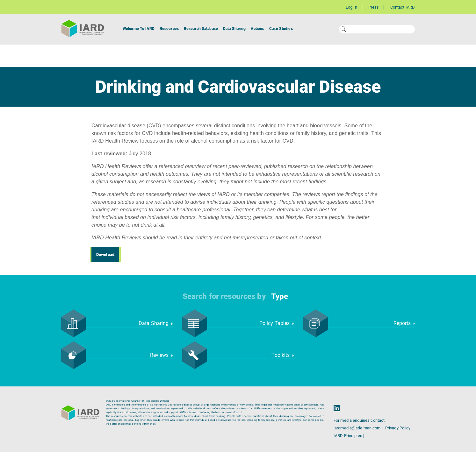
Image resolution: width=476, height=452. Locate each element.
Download (105, 254)
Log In (351, 7)
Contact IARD (403, 7)
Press (374, 7)
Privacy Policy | (399, 428)
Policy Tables (277, 323)
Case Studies (281, 29)
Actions (257, 29)
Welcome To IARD (139, 29)
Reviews (161, 355)
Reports (404, 323)
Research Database (201, 29)
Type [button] (280, 296)
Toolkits (283, 355)
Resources (169, 29)
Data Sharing (234, 29)
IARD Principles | (349, 436)
